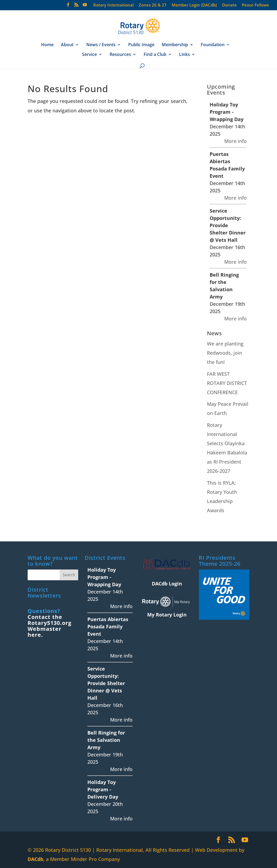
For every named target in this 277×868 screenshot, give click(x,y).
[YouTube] (85, 6)
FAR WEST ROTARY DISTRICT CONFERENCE (227, 383)
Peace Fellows (255, 5)
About (67, 45)
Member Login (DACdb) (194, 5)
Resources (120, 55)
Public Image (141, 45)
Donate (229, 5)
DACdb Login (167, 584)
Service (89, 55)
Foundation (213, 45)
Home (47, 45)
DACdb (35, 859)
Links (184, 55)
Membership (175, 45)
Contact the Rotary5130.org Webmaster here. (50, 626)
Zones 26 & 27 (153, 5)
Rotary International (113, 5)
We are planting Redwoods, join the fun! (225, 353)
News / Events (101, 45)
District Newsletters (44, 593)
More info (235, 141)
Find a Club (155, 55)
